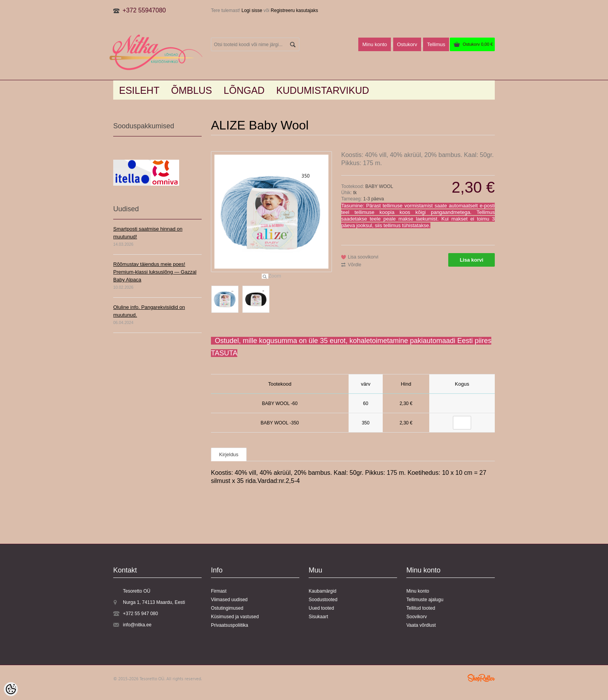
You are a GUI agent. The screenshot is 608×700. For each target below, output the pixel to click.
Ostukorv (478, 44)
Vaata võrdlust (421, 625)
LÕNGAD (244, 90)
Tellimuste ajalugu (425, 600)
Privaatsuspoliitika (230, 625)
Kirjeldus (229, 454)
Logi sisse (252, 10)
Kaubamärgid (322, 591)
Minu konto (375, 44)
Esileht (139, 90)
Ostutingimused (227, 608)
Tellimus (436, 44)
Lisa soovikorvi (363, 257)
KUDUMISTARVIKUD (322, 90)
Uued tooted (321, 608)
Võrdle (355, 265)
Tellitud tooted (421, 608)
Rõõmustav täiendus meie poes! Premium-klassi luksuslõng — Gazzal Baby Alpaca (155, 272)
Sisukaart (318, 617)
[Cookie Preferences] (11, 689)
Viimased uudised (229, 600)
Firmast (219, 591)
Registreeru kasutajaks (294, 10)
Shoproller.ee (481, 678)
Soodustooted (323, 600)
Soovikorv (417, 617)
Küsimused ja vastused (235, 617)
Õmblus (192, 90)
